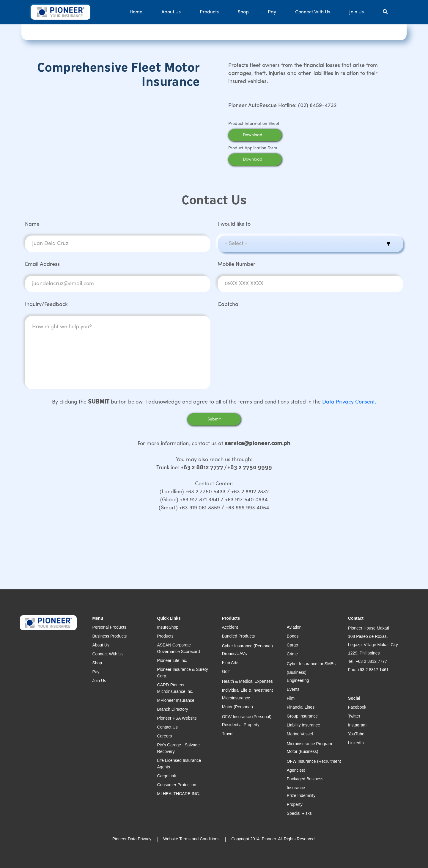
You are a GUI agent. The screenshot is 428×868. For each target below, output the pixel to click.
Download (260, 135)
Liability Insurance (303, 725)
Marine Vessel (300, 734)
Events (293, 689)
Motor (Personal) (237, 707)
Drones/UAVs (235, 654)
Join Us (357, 12)
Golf (226, 671)
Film (291, 698)
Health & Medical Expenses (247, 681)
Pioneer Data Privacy (132, 839)
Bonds (293, 636)
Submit (214, 419)
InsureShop (168, 627)
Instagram (357, 725)
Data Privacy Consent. (349, 402)
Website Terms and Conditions (191, 839)
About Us (171, 12)
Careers (165, 736)
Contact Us (167, 727)
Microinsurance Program (310, 744)
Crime (292, 654)
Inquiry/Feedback (46, 305)
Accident (230, 627)
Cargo (292, 645)
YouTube (356, 734)
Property (295, 804)
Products (209, 12)
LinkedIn (356, 743)
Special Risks (299, 813)
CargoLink (167, 776)
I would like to (234, 224)
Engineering (298, 680)
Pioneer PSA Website (177, 718)
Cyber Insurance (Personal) (247, 646)
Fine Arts (230, 663)
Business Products (109, 636)
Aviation (294, 627)
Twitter (354, 716)
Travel (228, 734)
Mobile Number (236, 265)
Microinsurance (236, 698)
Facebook (357, 707)
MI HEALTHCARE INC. (179, 794)
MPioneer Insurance (176, 700)
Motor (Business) (303, 751)
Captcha (228, 305)
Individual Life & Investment (247, 690)
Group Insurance (302, 716)
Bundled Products (239, 636)
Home (136, 12)
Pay (272, 12)
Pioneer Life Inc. (172, 660)
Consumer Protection (177, 785)
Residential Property (241, 725)
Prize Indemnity (301, 795)
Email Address (42, 265)
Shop (243, 12)
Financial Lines (301, 707)
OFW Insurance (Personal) (247, 717)
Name (32, 224)
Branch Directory (173, 709)
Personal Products (109, 627)
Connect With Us (313, 12)
